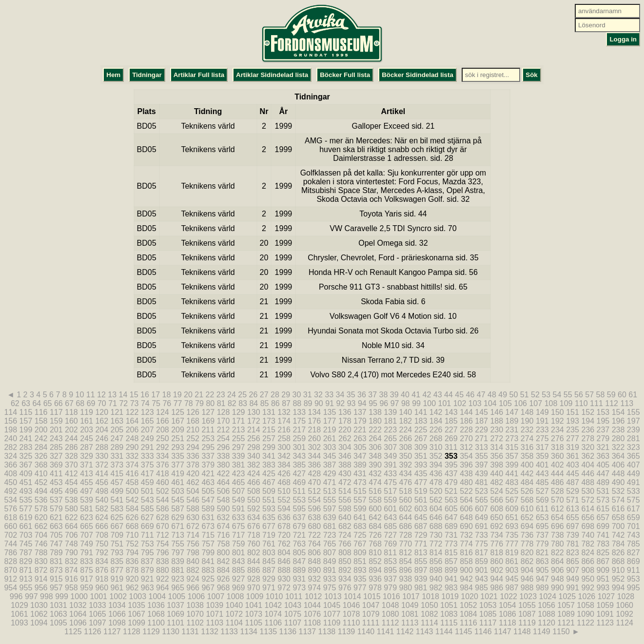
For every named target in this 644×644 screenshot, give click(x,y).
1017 (411, 596)
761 (269, 544)
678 (284, 526)
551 (269, 500)
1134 (249, 632)
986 (497, 588)
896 (406, 570)
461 (178, 482)
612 (557, 509)
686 (406, 526)
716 (224, 535)
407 (634, 465)
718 (254, 535)
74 (145, 403)
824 (588, 553)
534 (10, 500)
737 (542, 535)
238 (618, 430)
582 (102, 509)
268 (436, 439)
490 (618, 482)
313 (481, 447)
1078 (351, 614)
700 (618, 526)
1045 (332, 605)
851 (360, 561)
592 (254, 509)
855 (421, 561)
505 (208, 491)
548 (224, 500)
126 (193, 412)
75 (156, 403)
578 (41, 509)
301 (299, 447)
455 (87, 482)
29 (286, 395)
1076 (312, 614)
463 (208, 482)
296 (224, 447)
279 (603, 439)
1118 (507, 623)
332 (132, 456)
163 (117, 421)
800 (224, 553)
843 (239, 561)
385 (299, 465)
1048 (390, 605)
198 (10, 430)
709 (117, 535)
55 (568, 395)
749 (87, 544)
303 (330, 447)
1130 (171, 632)
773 (451, 544)
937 (390, 579)
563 (451, 500)
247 (117, 439)
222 (375, 430)
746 (41, 544)
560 (406, 500)
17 (156, 395)
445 (573, 474)
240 (10, 439)
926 (224, 579)
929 (269, 579)
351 (421, 456)
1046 (351, 605)
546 (193, 500)
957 (56, 588)
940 (436, 579)
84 (254, 403)
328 (71, 456)
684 (375, 526)
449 (634, 474)
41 (416, 395)
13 (112, 395)
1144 (444, 632)
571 (573, 500)
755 (178, 544)
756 (193, 544)
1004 (157, 596)
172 (254, 421)
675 (239, 526)
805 (299, 553)
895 (390, 570)
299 (269, 447)
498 (102, 491)
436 (436, 474)
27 (264, 395)
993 (603, 588)
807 (330, 553)
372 (102, 465)
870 (10, 570)
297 (239, 447)
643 (390, 517)
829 (26, 561)
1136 (288, 632)
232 (527, 430)
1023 (528, 596)
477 (421, 482)
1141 (386, 632)
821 (542, 553)
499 (117, 491)
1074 (273, 614)
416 (132, 474)
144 (466, 412)
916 (71, 579)
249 (147, 439)
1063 (59, 614)
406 (618, 465)
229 (481, 430)
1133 (229, 632)
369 (56, 465)
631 (208, 517)
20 (188, 395)
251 (178, 439)
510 (284, 491)
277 (573, 439)
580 (71, 509)
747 (56, 544)
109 (566, 403)
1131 (190, 632)
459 (147, 482)
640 (345, 517)
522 (466, 491)
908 (588, 570)
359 (542, 456)
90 (319, 403)
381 (239, 465)
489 (603, 482)
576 (10, 509)
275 (542, 439)
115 (26, 412)
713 (178, 535)
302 (315, 447)
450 (10, 482)
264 (375, 439)
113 (627, 403)
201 (56, 430)
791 (87, 553)
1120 (546, 623)
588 (193, 509)
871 (26, 570)
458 (132, 482)
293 (178, 447)
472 (345, 482)
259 (299, 439)
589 (208, 509)
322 (618, 447)
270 (466, 439)
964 (163, 588)
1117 (488, 623)
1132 (210, 632)
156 (10, 421)
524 (497, 491)
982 (436, 588)
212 (224, 430)
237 (603, 430)
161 (87, 421)
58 (600, 395)
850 (345, 561)
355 (481, 456)
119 (87, 412)
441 (512, 474)
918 (102, 579)
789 (56, 553)
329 (87, 456)
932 (315, 579)
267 (421, 439)
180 (375, 421)
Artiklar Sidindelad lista (272, 75)
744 (10, 544)
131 (269, 412)
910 (618, 570)
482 (497, 482)
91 (330, 403)
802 (254, 553)
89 (308, 403)
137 (360, 412)
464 (224, 482)
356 (497, 456)
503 (178, 491)
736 (527, 535)
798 (193, 553)
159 (56, 421)
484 (527, 482)
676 (254, 526)
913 (26, 579)
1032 (78, 605)
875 (87, 570)
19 (177, 395)
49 (503, 395)
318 (557, 447)
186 (466, 421)
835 (117, 561)
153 (603, 412)
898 (436, 570)
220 (345, 430)
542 (132, 500)
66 (59, 403)
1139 (347, 632)
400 (527, 465)
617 (634, 509)
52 (535, 395)
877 (117, 570)
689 (451, 526)
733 (481, 535)
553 (299, 500)
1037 (176, 605)
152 (588, 412)
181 (390, 421)
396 (466, 465)
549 (239, 500)
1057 (566, 605)
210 (193, 430)
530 (588, 491)
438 (466, 474)
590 (224, 509)
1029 (20, 605)
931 (299, 579)
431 (360, 474)
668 (132, 526)
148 (527, 412)
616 (618, 509)
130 (254, 412)
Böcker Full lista (345, 75)
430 (345, 474)
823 (573, 553)
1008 (235, 596)
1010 (274, 596)
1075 (293, 614)
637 (299, 517)
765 (330, 544)
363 (603, 456)
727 (390, 535)
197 (634, 421)
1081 (410, 614)
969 (239, 588)
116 (41, 412)
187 (481, 421)
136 (345, 412)
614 (588, 509)
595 (299, 509)
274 (527, 439)
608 (497, 509)
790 (71, 553)
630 (193, 517)
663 (56, 526)
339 (239, 456)
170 (224, 421)
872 (41, 570)
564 (466, 500)
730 (436, 535)
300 (284, 447)
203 (87, 430)
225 (421, 430)
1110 (351, 623)
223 (390, 430)
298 (254, 447)
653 (542, 517)
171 (239, 421)
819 (512, 553)
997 (31, 596)
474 (375, 482)
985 (481, 588)
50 (513, 395)
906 (557, 570)
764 (315, 544)
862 (527, 561)
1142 (405, 632)
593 (269, 509)
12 (101, 395)
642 (375, 517)
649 (481, 517)
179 (360, 421)
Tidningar (147, 75)
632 (224, 517)
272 (497, 439)
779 (542, 544)
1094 (39, 623)
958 (71, 588)
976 (345, 588)
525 (512, 491)
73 (135, 403)
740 (588, 535)
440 (497, 474)
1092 (624, 614)
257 (269, 439)
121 (117, 412)
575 (634, 500)
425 (269, 474)
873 (56, 570)
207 (147, 430)
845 (269, 561)
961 (117, 588)
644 (406, 517)
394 (436, 465)
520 (436, 491)
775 (481, 544)
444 (557, 474)
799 (208, 553)
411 (56, 474)
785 (634, 544)
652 (527, 517)
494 (41, 491)
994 (618, 588)
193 (573, 421)
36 (362, 395)
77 (178, 403)
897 (421, 570)
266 (406, 439)
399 (512, 465)
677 (269, 526)
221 (360, 430)
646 (436, 517)
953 (634, 579)
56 (579, 395)
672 (193, 526)
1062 (39, 614)
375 (147, 465)
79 (199, 403)
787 (26, 553)
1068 (156, 614)
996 (16, 596)
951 (603, 579)
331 (117, 456)
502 (163, 491)
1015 (372, 596)
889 (299, 570)
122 (132, 412)
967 (208, 588)
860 (497, 561)
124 (163, 412)
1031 (59, 605)
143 (451, 412)
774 (466, 544)
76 (167, 403)
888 (284, 570)
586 (163, 509)
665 (87, 526)
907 (573, 570)
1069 (176, 614)
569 (542, 500)
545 (178, 500)
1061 (20, 614)
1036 (156, 605)
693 (512, 526)
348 (375, 456)
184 (436, 421)
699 (603, 526)
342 (284, 456)
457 (117, 482)
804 (284, 553)
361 (573, 456)
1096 (78, 623)
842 (224, 561)
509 (269, 491)
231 (512, 430)
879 (147, 570)
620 (41, 517)
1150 (561, 632)
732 (466, 535)
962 (132, 588)
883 (208, 570)
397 (481, 465)
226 (436, 430)
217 (299, 430)
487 (573, 482)
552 (284, 500)
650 (497, 517)
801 (239, 553)
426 (284, 474)
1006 (196, 596)
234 (557, 430)
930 (284, 579)
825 (603, 553)
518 (406, 491)
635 (269, 517)
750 (102, 544)
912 (10, 579)
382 (254, 465)
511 (299, 491)
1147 (503, 632)
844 (254, 561)
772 (436, 544)
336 (193, 456)
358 (527, 456)
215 (269, 430)
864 (557, 561)
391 (390, 465)
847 (299, 561)
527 (542, 491)
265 (390, 439)
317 (542, 447)
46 (470, 395)
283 (26, 447)
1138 (327, 632)
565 (481, 500)
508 (254, 491)
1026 (587, 596)
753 (147, 544)
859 (481, 561)
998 (47, 596)
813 (421, 553)
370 (71, 465)
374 (132, 465)
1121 (566, 623)
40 (405, 395)
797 (178, 553)
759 (239, 544)
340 (254, 456)
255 (239, 439)
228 (466, 430)
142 (436, 412)
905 (542, 570)
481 (481, 482)
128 (224, 412)
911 (634, 570)
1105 (254, 623)
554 (315, 500)
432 (375, 474)
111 (596, 403)
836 (132, 561)
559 (390, 500)
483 (512, 482)
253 (208, 439)
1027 (606, 596)
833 (87, 561)
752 (132, 544)
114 (10, 412)
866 (588, 561)
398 (497, 465)
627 (147, 517)
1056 (546, 605)
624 (102, 517)
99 (416, 403)
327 (56, 456)
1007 (216, 596)
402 (557, 465)
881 (178, 570)
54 (557, 395)
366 (10, 465)
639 (330, 517)
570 (557, 500)
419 (178, 474)
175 (299, 421)
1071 (215, 614)
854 (406, 561)
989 (542, 588)
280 (618, 439)
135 (330, 412)
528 (557, 491)
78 (189, 403)
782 (588, 544)
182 (406, 421)
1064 (78, 614)
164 (132, 421)
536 (41, 500)
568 (527, 500)
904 (527, 570)
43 (438, 395)
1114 (429, 623)
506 (224, 491)
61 (633, 395)
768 (375, 544)
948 (557, 579)
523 (481, 491)
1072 (234, 614)
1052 (468, 605)
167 (178, 421)
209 (178, 430)
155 (634, 412)
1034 (117, 605)
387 (330, 465)
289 (117, 447)
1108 (312, 623)
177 (330, 421)
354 (466, 456)
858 (466, 561)
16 (145, 395)
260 (315, 439)
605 (451, 509)
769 (390, 544)
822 (557, 553)
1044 (312, 605)
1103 (215, 623)
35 (351, 395)
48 (492, 395)
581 (87, 509)
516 (375, 491)
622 (71, 517)
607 (481, 509)
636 (284, 517)
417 (147, 474)
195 (603, 421)
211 (208, 430)
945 (512, 579)
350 (406, 456)
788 (41, 553)
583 (117, 509)
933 (330, 579)
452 (41, 482)
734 (497, 535)
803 (269, 553)
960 (102, 588)
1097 (98, 623)
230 (497, 430)
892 (345, 570)
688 (436, 526)
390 (375, 465)
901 (481, 570)
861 (512, 561)
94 (362, 403)
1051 (449, 605)
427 (299, 474)
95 (373, 403)
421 (208, 474)
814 (436, 553)
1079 (371, 614)
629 (178, 517)
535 (26, 500)
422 (224, 474)
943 (481, 579)
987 (512, 588)
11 (91, 395)
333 (147, 456)
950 (588, 579)
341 (269, 456)
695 (542, 526)
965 (178, 588)
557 (360, 500)
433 (390, 474)
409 (26, 474)
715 (208, 535)
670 (163, 526)
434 (406, 474)
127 (208, 412)
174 (284, 421)
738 (557, 535)
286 (71, 447)
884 (224, 570)
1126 (93, 632)
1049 (410, 605)
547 (208, 500)
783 (603, 544)
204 (102, 430)
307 (390, 447)
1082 (429, 614)
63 (26, 403)
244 (71, 439)
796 (163, 553)
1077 (332, 614)
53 (546, 395)
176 (315, 421)
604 (436, 509)
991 (573, 588)
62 (15, 403)
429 (330, 474)
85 (265, 403)
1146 (483, 632)
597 (330, 509)
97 (395, 403)
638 (315, 517)
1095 (59, 623)
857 (451, 561)
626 (132, 517)
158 (41, 421)
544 (163, 500)
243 (56, 439)
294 (193, 447)
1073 (254, 614)
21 (199, 395)
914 (41, 579)
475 (390, 482)
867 (603, 561)
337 (208, 456)
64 (37, 403)
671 (178, 526)
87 (286, 403)
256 (254, 439)
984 (466, 588)
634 (254, 517)
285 (56, 447)
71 (113, 403)
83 (243, 403)
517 (390, 491)
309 (421, 447)
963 (147, 588)
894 (375, 570)
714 (193, 535)
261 (330, 439)
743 (634, 535)
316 (527, 447)
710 (132, 535)
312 (466, 447)
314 (497, 447)
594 (284, 509)
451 (26, 482)
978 (375, 588)
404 (588, 465)
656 (588, 517)
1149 (542, 632)
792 (102, 553)
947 (542, 579)
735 (512, 535)
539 (87, 500)
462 (193, 482)
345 (330, 456)
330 (102, 456)
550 (254, 500)
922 (163, 579)
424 (254, 474)
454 (71, 482)
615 (603, 509)
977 (360, 588)
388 (345, 465)
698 (588, 526)
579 (56, 509)
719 (269, 535)
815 (451, 553)
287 (87, 447)
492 (10, 491)
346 (345, 456)
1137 (308, 632)
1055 (527, 605)
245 (87, 439)
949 (573, 579)
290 (132, 447)
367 (26, 465)
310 (436, 447)
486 (557, 482)
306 (375, 447)
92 (340, 403)
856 (436, 561)
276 (557, 439)
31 (308, 395)
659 (634, 517)
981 (421, 588)
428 (315, 474)
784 (618, 544)
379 (208, 465)
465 (239, 482)
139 (390, 412)
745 (26, 544)
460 (163, 482)
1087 (527, 614)
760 (254, 544)
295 (208, 447)
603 (421, 509)
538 (71, 500)
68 (80, 403)
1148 (522, 632)
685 (390, 526)
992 (588, 588)
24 (232, 395)
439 (481, 474)
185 (451, 421)
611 (542, 509)
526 (527, 491)
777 (512, 544)
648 (466, 517)
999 (62, 596)
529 (573, 491)
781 (573, 544)
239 (634, 430)
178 (345, 421)
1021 (489, 596)
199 (26, 430)
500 (132, 491)
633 (239, 517)
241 (26, 439)
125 (178, 412)
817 (481, 553)
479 (451, 482)
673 (208, 526)
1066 (117, 614)
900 (466, 570)
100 (429, 403)
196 (618, 421)
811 (390, 553)
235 (573, 430)
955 (26, 588)
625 (117, 517)
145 (481, 412)
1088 (546, 614)
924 (193, 579)
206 (132, 430)
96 (384, 403)
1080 (390, 614)
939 (421, 579)
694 (527, 526)
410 (41, 474)
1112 (390, 623)
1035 (137, 605)
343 (299, 456)
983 (451, 588)
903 (512, 570)
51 (525, 395)
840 (193, 561)
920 (132, 579)
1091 (605, 614)
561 (421, 500)
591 (239, 509)
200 (41, 430)
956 (41, 588)
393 (421, 465)
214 (254, 430)
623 (87, 517)
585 (147, 509)
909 (603, 570)
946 (527, 579)
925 (208, 579)
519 (421, 491)
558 (375, 500)
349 (390, 456)
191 (542, 421)
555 (330, 500)
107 (536, 403)
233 (542, 430)
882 (193, 570)
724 (345, 535)
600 (375, 509)
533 (634, 491)
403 (573, 465)
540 (102, 500)
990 (557, 588)
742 (618, 535)
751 (117, 544)
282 (10, 447)
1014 (352, 596)
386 (315, 465)
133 (299, 412)
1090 (585, 614)
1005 (177, 596)
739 (573, 535)
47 (481, 395)
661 (26, 526)
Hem (113, 75)
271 (481, 439)
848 (315, 561)
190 (527, 421)
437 (451, 474)
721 (299, 535)
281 (634, 439)
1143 (425, 632)
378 (193, 465)
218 (315, 430)
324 (10, 456)
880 (163, 570)
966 (193, 588)
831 (56, 561)
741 (603, 535)
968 (224, 588)
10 (79, 395)
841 (208, 561)
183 (421, 421)
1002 (118, 596)
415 (117, 474)
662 (41, 526)
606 (466, 509)
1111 (371, 623)
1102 (195, 623)
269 (451, 439)
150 (557, 412)
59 (611, 395)
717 (239, 535)
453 (56, 482)
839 (178, 561)
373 (117, 465)
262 (345, 439)
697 (573, 526)
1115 (449, 623)
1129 (151, 632)
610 (527, 509)
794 (132, 553)
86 (275, 403)
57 (589, 395)
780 (557, 544)
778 (527, 544)
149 (542, 412)
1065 (98, 614)
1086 (507, 614)
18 (166, 395)
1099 (137, 623)
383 (269, 465)
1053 (488, 605)
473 (360, 482)
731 (451, 535)
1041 (254, 605)
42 (427, 395)
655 (573, 517)
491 (634, 482)
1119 (527, 623)
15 (134, 395)
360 (557, 456)
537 (56, 500)
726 (375, 535)
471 (330, 482)
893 (360, 570)
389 (360, 465)
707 (87, 535)
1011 (294, 596)
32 (318, 395)
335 (178, 456)
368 (41, 465)
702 (10, 535)
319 (573, 447)
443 (542, 474)
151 (573, 412)
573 (603, 500)
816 (466, 553)
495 (56, 491)
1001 (98, 596)
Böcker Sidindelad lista (418, 75)
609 (512, 509)
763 (299, 544)
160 (71, 421)
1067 (137, 614)
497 (87, 491)
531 (603, 491)
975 (330, 588)
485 (542, 482)
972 (284, 588)
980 (406, 588)
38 (383, 395)
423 (239, 474)
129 (239, 412)
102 (460, 403)
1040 (234, 605)
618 (10, 517)
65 (48, 403)
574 (618, 500)
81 (221, 403)
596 (315, 509)
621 (56, 517)
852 (375, 561)
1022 (508, 596)
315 (512, 447)
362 (588, 456)
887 (269, 570)
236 (588, 430)
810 (375, 553)
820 (527, 553)
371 (87, 465)
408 (10, 474)
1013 (333, 596)
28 (275, 395)
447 (603, 474)
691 (481, 526)
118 (71, 412)
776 (497, 544)
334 (163, 456)
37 (372, 395)
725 (360, 535)
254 (224, 439)
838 (163, 561)
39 (394, 395)
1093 (20, 623)
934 (345, 579)
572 (588, 500)
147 (512, 412)
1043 (293, 605)
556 (345, 500)
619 (26, 517)
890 (315, 570)
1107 (293, 623)
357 (512, 456)
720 (284, 535)
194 (588, 421)
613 (573, 509)
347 (360, 456)
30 (296, 395)
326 (41, 456)
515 (360, 491)
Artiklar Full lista (199, 75)
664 (71, 526)
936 (375, 579)
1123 (605, 623)
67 (69, 403)
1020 (469, 596)
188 (497, 421)
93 (351, 403)
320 (588, 447)
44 (449, 395)
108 (551, 403)
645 (421, 517)
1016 (391, 596)
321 (603, 447)
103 (475, 403)
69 (91, 403)
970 (254, 588)
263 (360, 439)
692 (497, 526)
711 (147, 535)
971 (269, 588)
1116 (468, 623)
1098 (117, 623)
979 (390, 588)
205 (117, 430)
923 (178, 579)
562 (436, 500)
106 (520, 403)
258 (284, 439)
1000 (79, 596)
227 (451, 430)
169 (208, 421)
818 (497, 553)
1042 (273, 605)
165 (147, 421)
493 (26, 491)
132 (284, 412)
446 (588, 474)
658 (618, 517)
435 (421, 474)
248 (132, 439)
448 (618, 474)
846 (284, 561)
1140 (366, 632)
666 (102, 526)
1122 (585, 623)
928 (254, 579)
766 (345, 544)
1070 (195, 614)
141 (421, 412)
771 (421, 544)
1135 (268, 632)
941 (451, 579)
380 (224, 465)
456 (102, 482)
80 (210, 403)
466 (254, 482)
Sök (531, 75)
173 (269, 421)
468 (284, 482)
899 (451, 570)
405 (603, 465)
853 (390, 561)
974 (315, 588)
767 (360, 544)
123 (147, 412)
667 (117, 526)
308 (406, 447)
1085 (488, 614)
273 (512, 439)
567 (512, 500)
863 (542, 561)
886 (254, 570)
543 (147, 500)
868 (618, 561)
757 (208, 544)
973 (299, 588)
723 (330, 535)
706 (71, 535)
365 (634, 456)
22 (210, 395)
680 (315, 526)
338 (224, 456)
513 (330, 491)
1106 (273, 623)
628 (163, 517)
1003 (138, 596)
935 (360, 579)
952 (618, 579)
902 (497, 570)
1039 (215, 605)
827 (634, 553)
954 (10, 588)
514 (345, 491)
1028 (626, 596)
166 (163, 421)
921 (147, 579)
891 (330, 570)
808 (345, 553)
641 (360, 517)
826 (618, 553)
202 (71, 430)
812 (406, 553)
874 (71, 570)
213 (239, 430)
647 (451, 517)
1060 (624, 605)
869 (634, 561)
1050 (429, 605)
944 (497, 579)
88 (297, 403)
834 (102, 561)
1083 (449, 614)
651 (512, 517)
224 (406, 430)
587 (178, 509)
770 (406, 544)
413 (87, 474)
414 (102, 474)
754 (163, 544)
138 (375, 412)
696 (557, 526)
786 (10, 553)
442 (527, 474)
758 (224, 544)
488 (588, 482)
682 (345, 526)
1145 (464, 632)
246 (102, 439)
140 (406, 412)
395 (451, 465)
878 (132, 570)
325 (26, 456)
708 (102, 535)
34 (340, 395)
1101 (176, 623)
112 (612, 403)
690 (466, 526)
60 (622, 395)
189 (512, 421)
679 (299, 526)
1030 (39, 605)
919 (117, 579)
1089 (566, 614)
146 (497, 412)
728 (406, 535)
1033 (98, 605)
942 (466, 579)
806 (315, 553)
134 (315, 412)
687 (421, 526)
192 (557, 421)
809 (360, 553)
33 (329, 395)
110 (581, 403)
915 (56, 579)
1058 (585, 605)
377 (178, 465)
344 (315, 456)
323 (634, 447)
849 (330, 561)
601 (390, 509)
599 (360, 509)
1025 (567, 596)
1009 (255, 596)
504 (193, 491)
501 (147, 491)
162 (102, 421)
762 (284, 544)
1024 (547, 596)
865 (573, 561)
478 (436, 482)
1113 (410, 623)
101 (445, 403)
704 (41, 535)
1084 (468, 614)
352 (436, 456)
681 (330, 526)
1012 (313, 596)
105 (505, 403)
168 (193, 421)
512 (315, 491)
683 (360, 526)
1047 (371, 605)
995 (634, 588)
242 (41, 439)
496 (71, 491)
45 (459, 395)
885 (239, 570)
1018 (430, 596)
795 (147, 553)
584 (132, 509)
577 (26, 509)
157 (26, 421)
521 (451, 491)
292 (163, 447)
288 (102, 447)
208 (163, 430)
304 (345, 447)
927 (239, 579)
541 (117, 500)
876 (102, 570)
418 (163, 474)
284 (41, 447)
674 (224, 526)
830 (41, 561)
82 (232, 403)
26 (253, 395)
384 (284, 465)
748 (71, 544)
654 (557, 517)
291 (147, 447)
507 (239, 491)
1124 (624, 623)
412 (71, 474)
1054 (507, 605)
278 (588, 439)
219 (330, 430)
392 (406, 465)
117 (56, 412)
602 (406, 509)
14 (123, 395)
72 (123, 403)
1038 (195, 605)
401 (542, 465)
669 (147, 526)
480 (466, 482)
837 (147, 561)
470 (315, 482)
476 (406, 482)
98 (406, 403)
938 (406, 579)
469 (299, 482)
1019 (450, 596)
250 (163, 439)
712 (163, 535)
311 (451, 447)
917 (87, 579)
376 (163, 465)
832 (71, 561)
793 (117, 553)
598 (345, 509)
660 (10, 526)
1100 (156, 623)
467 (269, 482)
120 (102, 412)
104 (490, 403)
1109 (332, 623)
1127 (112, 632)
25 (242, 395)
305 (360, 447)
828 (10, 561)
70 (102, 403)
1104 (234, 623)
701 (634, 526)
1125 (73, 632)
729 (421, 535)
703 (26, 535)
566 (497, 500)
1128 (132, 632)
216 (284, 430)
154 (618, 412)
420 (193, 474)
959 (87, 588)
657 (603, 517)
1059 (605, 605)
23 (221, 395)
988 (527, 588)
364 (618, 456)
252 (193, 439)
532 (618, 491)
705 (56, 535)
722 (315, 535)
